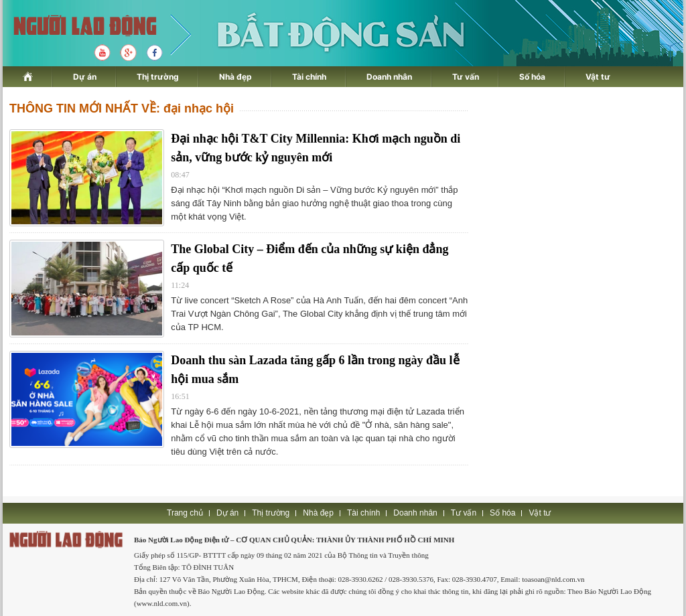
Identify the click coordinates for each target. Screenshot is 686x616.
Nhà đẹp (235, 77)
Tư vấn (466, 77)
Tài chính (309, 77)
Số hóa (532, 77)
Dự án (85, 77)
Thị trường (158, 77)
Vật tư (598, 77)
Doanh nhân (389, 77)
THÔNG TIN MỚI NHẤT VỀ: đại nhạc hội (122, 108)
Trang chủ (185, 513)
